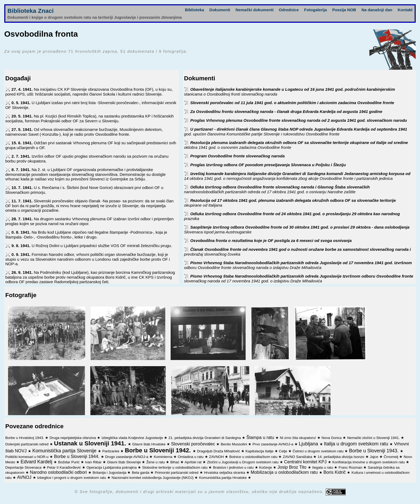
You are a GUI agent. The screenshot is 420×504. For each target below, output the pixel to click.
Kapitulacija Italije (260, 451)
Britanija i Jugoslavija (110, 473)
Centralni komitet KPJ (306, 462)
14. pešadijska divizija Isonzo (342, 457)
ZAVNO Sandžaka (298, 457)
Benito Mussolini (234, 444)
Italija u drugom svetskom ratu (357, 444)
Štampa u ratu (261, 437)
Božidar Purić (69, 462)
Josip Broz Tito (293, 467)
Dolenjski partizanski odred (27, 444)
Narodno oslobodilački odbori (59, 472)
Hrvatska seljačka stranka (225, 473)
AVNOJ (25, 477)
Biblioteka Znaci (31, 11)
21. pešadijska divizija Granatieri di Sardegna (205, 438)
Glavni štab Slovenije (125, 462)
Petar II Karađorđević (64, 467)
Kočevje (266, 467)
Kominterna (164, 457)
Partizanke (111, 451)
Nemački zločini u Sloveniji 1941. (374, 438)
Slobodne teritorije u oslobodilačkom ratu (175, 467)
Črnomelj (391, 457)
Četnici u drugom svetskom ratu (319, 451)
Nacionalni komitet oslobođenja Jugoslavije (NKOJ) (153, 478)
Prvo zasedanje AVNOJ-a (273, 444)
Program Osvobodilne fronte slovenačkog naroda (237, 156)
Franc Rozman (351, 467)
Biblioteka (194, 10)
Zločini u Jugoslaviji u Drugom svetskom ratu (243, 462)
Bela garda (141, 473)
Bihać (175, 462)
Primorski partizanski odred (177, 473)
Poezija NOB (344, 10)
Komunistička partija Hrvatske (223, 478)
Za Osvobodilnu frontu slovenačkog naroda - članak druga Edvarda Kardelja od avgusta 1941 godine (286, 111)
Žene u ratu (156, 462)
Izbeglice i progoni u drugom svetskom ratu (72, 478)
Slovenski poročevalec (194, 444)
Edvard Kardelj (37, 462)
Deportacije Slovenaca (24, 467)
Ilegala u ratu (323, 467)
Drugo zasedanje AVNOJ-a (127, 457)
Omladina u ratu (191, 457)
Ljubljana (309, 444)
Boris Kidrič (335, 472)
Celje (284, 451)
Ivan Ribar (94, 462)
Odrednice (289, 10)
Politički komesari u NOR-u (27, 457)
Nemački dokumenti (254, 10)
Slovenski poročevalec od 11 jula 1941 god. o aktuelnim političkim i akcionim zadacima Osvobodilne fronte (292, 103)
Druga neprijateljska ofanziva (73, 438)
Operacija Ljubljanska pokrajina (112, 467)
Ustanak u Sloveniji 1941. (91, 443)
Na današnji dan (377, 10)
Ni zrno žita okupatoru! (299, 438)
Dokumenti (220, 10)
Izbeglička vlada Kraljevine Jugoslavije (133, 438)
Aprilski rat (194, 462)
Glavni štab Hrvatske (149, 444)
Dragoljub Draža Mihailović (219, 451)
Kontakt (405, 10)
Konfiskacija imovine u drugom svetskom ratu (369, 462)
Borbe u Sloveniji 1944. (77, 456)
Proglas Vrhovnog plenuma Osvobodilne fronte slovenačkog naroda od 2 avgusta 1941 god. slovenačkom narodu (299, 120)
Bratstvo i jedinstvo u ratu (234, 467)
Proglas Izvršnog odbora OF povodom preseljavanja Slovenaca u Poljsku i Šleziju (268, 165)
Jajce (374, 457)
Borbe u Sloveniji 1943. (374, 451)
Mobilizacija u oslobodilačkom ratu (285, 472)
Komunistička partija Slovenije (65, 451)
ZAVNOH (217, 457)
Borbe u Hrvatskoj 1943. (25, 438)
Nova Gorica (332, 438)
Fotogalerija (315, 10)
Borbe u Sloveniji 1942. (159, 450)
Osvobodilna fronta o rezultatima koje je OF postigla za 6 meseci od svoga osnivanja (271, 240)
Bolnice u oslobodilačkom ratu (254, 457)
